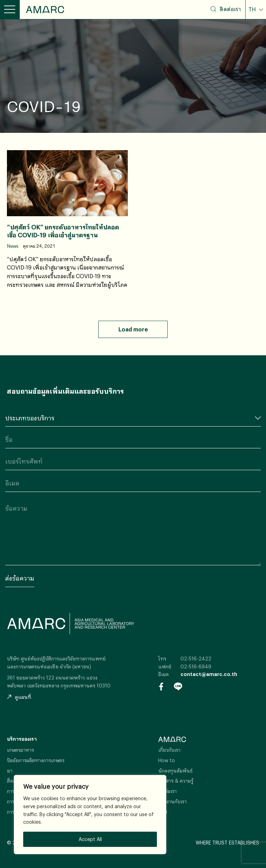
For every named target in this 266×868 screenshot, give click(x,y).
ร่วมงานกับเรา (172, 801)
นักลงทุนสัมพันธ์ (175, 771)
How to (167, 760)
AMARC (45, 10)
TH (253, 9)
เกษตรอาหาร (20, 750)
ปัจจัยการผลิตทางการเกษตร (36, 760)
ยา (10, 771)
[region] (90, 815)
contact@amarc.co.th (209, 674)
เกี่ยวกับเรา (169, 750)
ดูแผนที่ (19, 697)
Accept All (90, 839)
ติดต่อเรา (230, 9)
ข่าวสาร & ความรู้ (176, 781)
